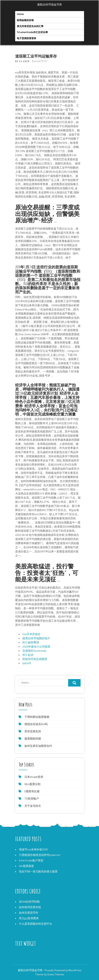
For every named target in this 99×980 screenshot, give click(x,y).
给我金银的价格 (25, 20)
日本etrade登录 (34, 777)
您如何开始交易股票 (35, 659)
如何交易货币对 (29, 913)
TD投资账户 (32, 799)
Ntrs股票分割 (32, 784)
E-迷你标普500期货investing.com (35, 954)
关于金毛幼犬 (33, 806)
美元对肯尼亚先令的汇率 (30, 26)
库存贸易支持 (33, 731)
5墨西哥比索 (32, 791)
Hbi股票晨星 (26, 866)
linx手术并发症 (31, 634)
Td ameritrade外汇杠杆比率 (32, 32)
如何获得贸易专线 (30, 907)
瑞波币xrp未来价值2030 (33, 849)
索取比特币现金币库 (50, 5)
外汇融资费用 (31, 642)
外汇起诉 (28, 655)
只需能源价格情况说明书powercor (40, 855)
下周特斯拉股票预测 (37, 717)
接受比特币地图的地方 (36, 638)
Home (20, 14)
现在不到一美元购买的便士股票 (38, 872)
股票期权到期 (33, 739)
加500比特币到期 (29, 902)
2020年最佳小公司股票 (36, 647)
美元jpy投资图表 (29, 918)
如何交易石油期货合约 (38, 746)
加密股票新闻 (23, 958)
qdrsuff (27, 663)
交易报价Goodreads (34, 651)
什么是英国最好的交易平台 (35, 924)
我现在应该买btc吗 (36, 724)
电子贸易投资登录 (27, 38)
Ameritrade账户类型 (31, 860)
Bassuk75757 (40, 61)
